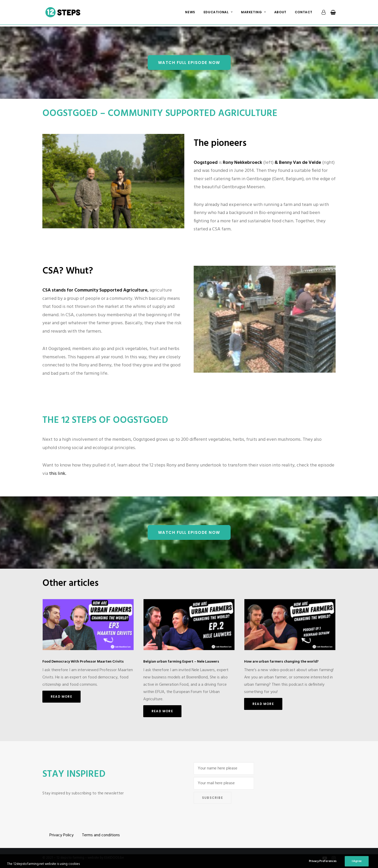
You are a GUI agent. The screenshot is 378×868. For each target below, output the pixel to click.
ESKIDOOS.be (114, 858)
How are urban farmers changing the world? (281, 662)
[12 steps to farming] (64, 13)
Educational (218, 13)
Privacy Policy (61, 835)
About (280, 13)
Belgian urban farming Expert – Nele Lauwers (181, 662)
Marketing (253, 13)
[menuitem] (190, 13)
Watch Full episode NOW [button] (189, 63)
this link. (58, 474)
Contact (304, 13)
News (190, 13)
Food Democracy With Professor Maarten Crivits (83, 662)
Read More (61, 697)
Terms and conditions (101, 835)
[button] (88, 625)
